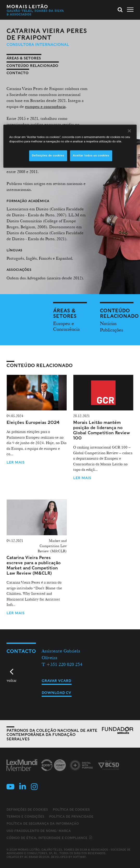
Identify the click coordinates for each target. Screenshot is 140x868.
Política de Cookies (71, 810)
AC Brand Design (37, 857)
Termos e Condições (25, 817)
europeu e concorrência (45, 106)
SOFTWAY (79, 857)
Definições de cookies (27, 810)
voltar (12, 680)
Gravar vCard (56, 681)
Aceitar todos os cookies (91, 155)
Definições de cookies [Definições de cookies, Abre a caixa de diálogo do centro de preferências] (48, 155)
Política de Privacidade (71, 817)
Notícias (108, 323)
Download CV (56, 693)
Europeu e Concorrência (66, 326)
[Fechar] (129, 131)
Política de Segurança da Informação (43, 824)
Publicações (112, 330)
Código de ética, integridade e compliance (50, 838)
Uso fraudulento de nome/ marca (39, 831)
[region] (70, 146)
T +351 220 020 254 (62, 664)
